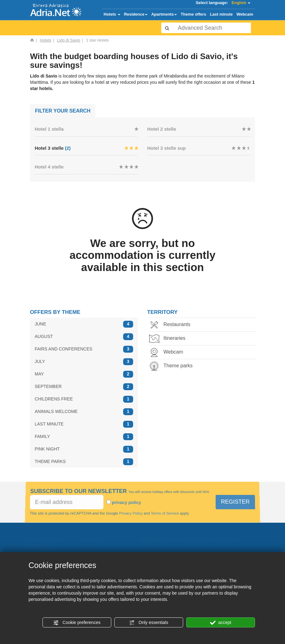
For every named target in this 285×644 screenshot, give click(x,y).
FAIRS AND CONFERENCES (84, 349)
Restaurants (171, 325)
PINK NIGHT (84, 449)
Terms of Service (165, 513)
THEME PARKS (84, 462)
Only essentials (149, 623)
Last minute (221, 14)
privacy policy (127, 502)
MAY (84, 374)
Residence (136, 14)
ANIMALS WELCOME (84, 412)
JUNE (84, 324)
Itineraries (169, 339)
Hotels (112, 14)
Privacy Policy (131, 513)
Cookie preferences (77, 623)
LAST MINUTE (84, 424)
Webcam (245, 14)
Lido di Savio (68, 40)
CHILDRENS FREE (84, 399)
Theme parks (172, 366)
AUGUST (84, 337)
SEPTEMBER (84, 387)
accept (221, 623)
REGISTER (235, 502)
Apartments (164, 14)
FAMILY (84, 437)
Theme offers (193, 14)
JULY (84, 362)
